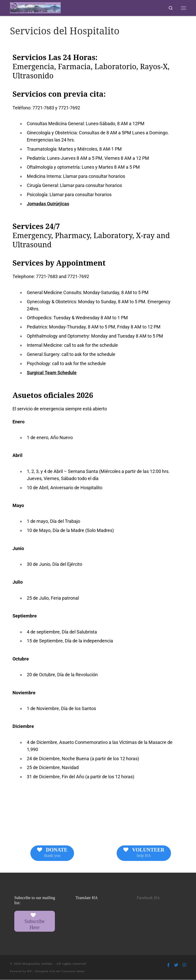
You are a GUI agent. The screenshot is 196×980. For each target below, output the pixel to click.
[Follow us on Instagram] (184, 965)
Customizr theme (73, 971)
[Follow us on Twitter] (176, 965)
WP (29, 971)
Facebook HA (148, 898)
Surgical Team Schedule (52, 373)
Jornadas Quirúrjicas (48, 204)
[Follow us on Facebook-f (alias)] (168, 965)
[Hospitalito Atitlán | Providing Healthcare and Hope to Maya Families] (36, 8)
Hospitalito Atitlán (38, 964)
